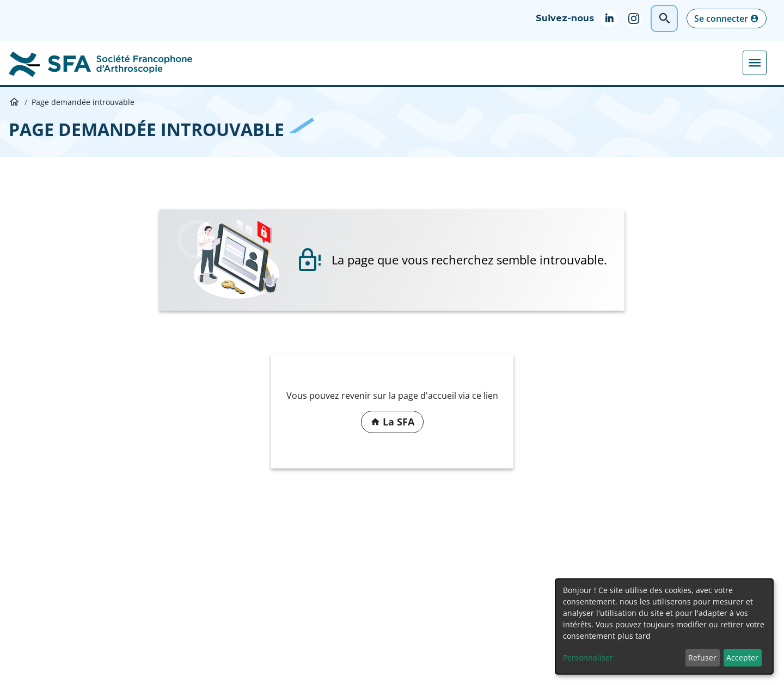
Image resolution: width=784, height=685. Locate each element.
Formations (324, 63)
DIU (374, 63)
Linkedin (613, 18)
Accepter (742, 658)
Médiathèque (428, 63)
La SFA (215, 63)
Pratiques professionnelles (532, 63)
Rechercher (664, 18)
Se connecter (721, 18)
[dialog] (664, 627)
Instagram (638, 18)
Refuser (702, 658)
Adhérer (736, 63)
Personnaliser (588, 658)
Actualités (678, 63)
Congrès (264, 63)
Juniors (623, 63)
